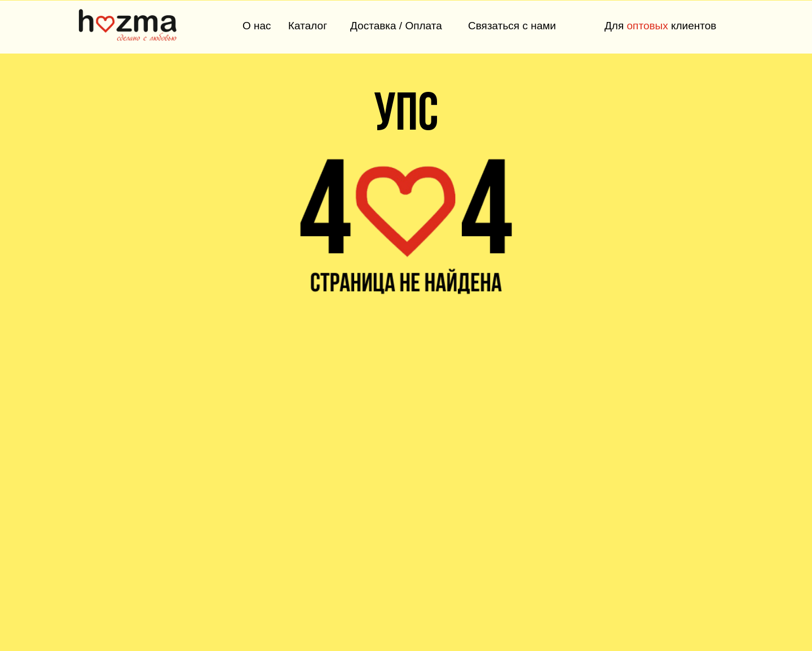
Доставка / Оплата (396, 26)
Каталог (308, 26)
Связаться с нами (512, 26)
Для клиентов (660, 26)
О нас (257, 26)
